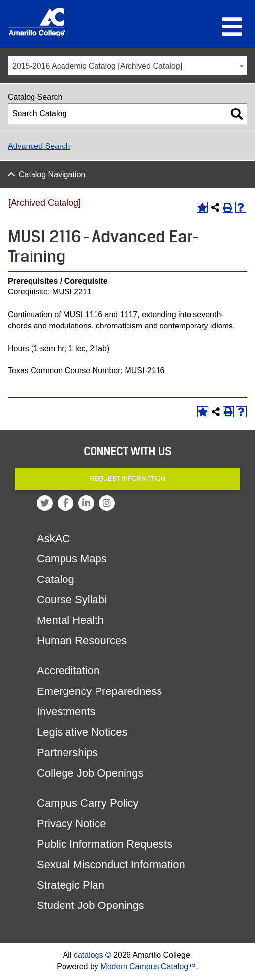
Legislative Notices (82, 732)
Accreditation (68, 671)
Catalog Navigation (52, 174)
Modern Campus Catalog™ (148, 966)
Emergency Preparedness (99, 691)
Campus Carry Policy (88, 803)
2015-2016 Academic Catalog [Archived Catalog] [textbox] (97, 66)
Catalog (56, 579)
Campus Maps (72, 559)
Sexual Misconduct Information (111, 864)
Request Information (127, 479)
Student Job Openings (91, 905)
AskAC (53, 538)
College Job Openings (90, 773)
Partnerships (67, 752)
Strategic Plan (71, 885)
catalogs (89, 955)
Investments (66, 711)
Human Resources (82, 640)
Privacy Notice (72, 823)
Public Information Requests (105, 844)
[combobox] (127, 66)
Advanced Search (39, 146)
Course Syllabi (72, 599)
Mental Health (70, 620)
